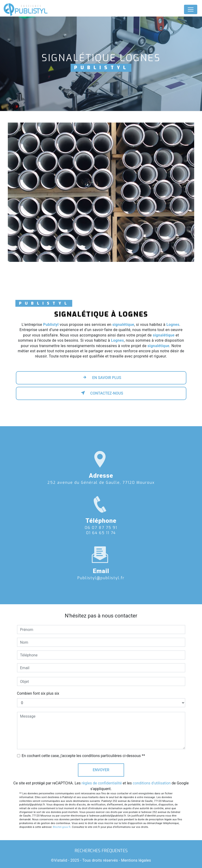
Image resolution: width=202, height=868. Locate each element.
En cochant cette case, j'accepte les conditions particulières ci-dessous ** (83, 756)
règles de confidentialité (102, 783)
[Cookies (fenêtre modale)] (1, 865)
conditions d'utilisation (152, 783)
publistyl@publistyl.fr (101, 572)
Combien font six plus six (38, 693)
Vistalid (61, 860)
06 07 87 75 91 (101, 533)
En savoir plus (101, 377)
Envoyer (101, 770)
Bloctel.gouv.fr (62, 827)
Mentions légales (136, 860)
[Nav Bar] (191, 9)
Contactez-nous (101, 393)
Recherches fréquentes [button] (101, 851)
